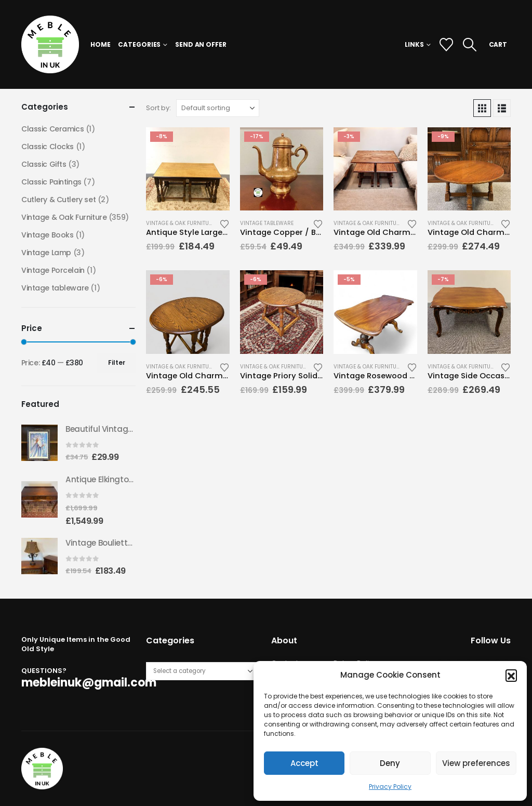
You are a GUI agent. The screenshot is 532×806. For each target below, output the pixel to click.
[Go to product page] (188, 169)
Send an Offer (201, 44)
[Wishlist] (446, 45)
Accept (304, 763)
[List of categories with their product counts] (202, 671)
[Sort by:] (218, 108)
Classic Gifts (44, 164)
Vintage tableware (267, 223)
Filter (117, 362)
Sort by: (158, 108)
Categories (139, 44)
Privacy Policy (390, 787)
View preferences (476, 763)
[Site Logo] (50, 44)
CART (498, 44)
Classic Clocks (48, 147)
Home (101, 44)
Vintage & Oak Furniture (181, 223)
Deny (390, 763)
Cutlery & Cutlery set (58, 200)
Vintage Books (48, 235)
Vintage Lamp (46, 253)
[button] (511, 675)
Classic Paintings (51, 182)
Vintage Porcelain (53, 270)
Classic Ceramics (52, 129)
